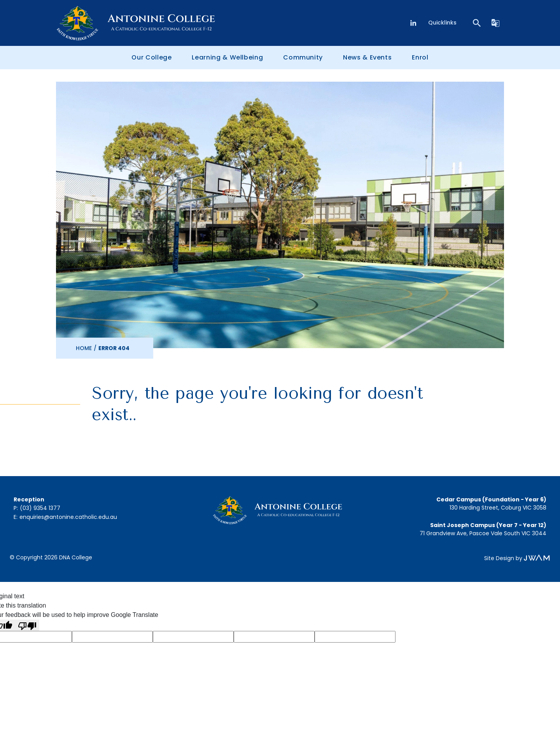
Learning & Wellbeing (227, 57)
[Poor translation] (27, 625)
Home (84, 348)
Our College (151, 57)
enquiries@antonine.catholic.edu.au (68, 517)
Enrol (420, 57)
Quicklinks (442, 23)
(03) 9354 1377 (40, 508)
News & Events (367, 57)
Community (303, 57)
